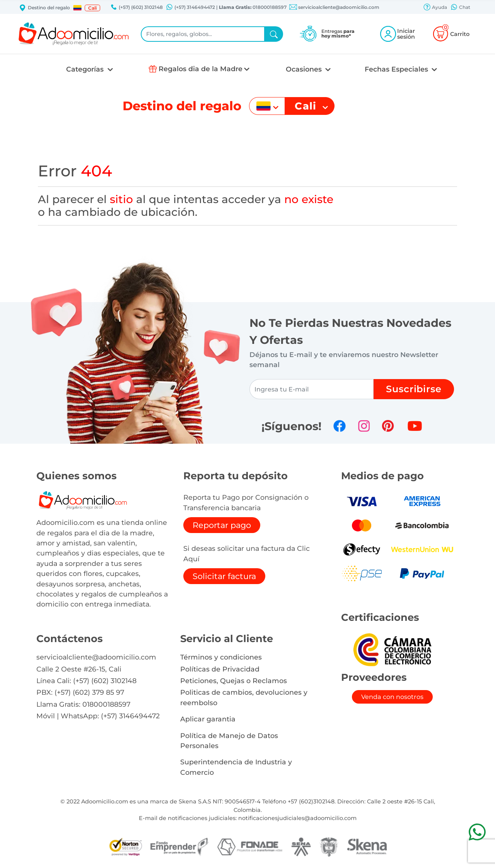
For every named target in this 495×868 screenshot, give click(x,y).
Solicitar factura (224, 576)
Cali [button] (92, 8)
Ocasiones (305, 69)
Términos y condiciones (221, 657)
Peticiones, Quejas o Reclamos (234, 681)
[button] (77, 8)
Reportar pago (222, 525)
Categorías (86, 69)
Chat (460, 8)
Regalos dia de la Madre (201, 69)
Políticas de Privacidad (220, 669)
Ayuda (435, 8)
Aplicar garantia (208, 719)
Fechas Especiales (397, 69)
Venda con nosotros (392, 697)
